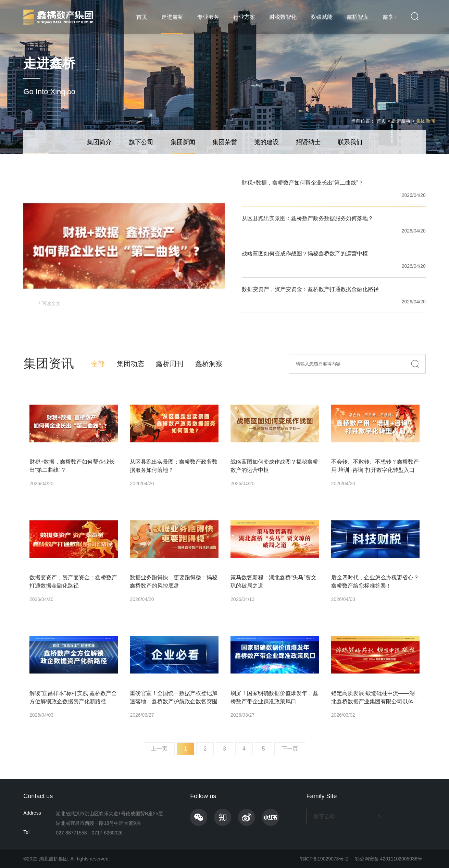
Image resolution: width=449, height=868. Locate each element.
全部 (98, 364)
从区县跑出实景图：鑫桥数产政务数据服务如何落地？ (308, 218)
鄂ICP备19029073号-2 (324, 859)
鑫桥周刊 (170, 364)
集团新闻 (426, 121)
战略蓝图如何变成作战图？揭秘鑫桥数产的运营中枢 (305, 254)
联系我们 (350, 142)
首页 (142, 17)
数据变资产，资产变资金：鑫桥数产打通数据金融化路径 (310, 289)
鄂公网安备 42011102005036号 (389, 859)
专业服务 (208, 17)
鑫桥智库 (358, 17)
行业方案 (244, 17)
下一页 (290, 749)
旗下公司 (141, 142)
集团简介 (99, 142)
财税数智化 (283, 17)
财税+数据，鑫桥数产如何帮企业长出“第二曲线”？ (303, 183)
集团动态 (130, 364)
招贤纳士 (308, 142)
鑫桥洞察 (209, 364)
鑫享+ (390, 17)
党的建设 (266, 142)
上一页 (159, 749)
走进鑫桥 (172, 17)
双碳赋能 (322, 17)
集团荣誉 (225, 142)
